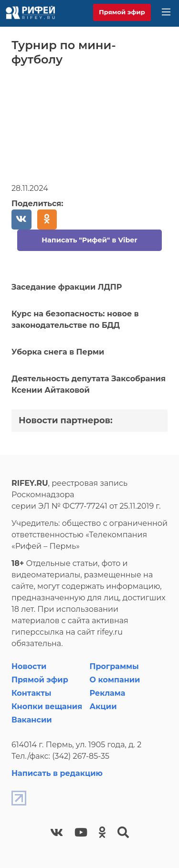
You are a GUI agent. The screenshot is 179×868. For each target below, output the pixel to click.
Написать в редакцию (57, 773)
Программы (114, 666)
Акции (103, 706)
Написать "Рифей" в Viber (89, 240)
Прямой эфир (122, 12)
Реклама (108, 693)
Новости (29, 666)
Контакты (32, 693)
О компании (115, 680)
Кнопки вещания (47, 706)
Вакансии (32, 720)
